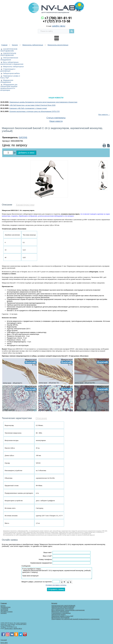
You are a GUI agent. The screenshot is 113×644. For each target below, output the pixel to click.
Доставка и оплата (7, 612)
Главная (4, 603)
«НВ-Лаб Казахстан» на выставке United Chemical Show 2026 (32, 105)
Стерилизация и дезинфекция (8, 70)
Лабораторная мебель (11, 73)
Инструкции (4, 610)
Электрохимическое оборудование (9, 59)
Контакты (4, 613)
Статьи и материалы (56, 118)
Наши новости (56, 121)
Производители (6, 607)
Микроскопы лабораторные (13, 67)
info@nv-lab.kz (9, 629)
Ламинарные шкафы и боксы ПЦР (62, 616)
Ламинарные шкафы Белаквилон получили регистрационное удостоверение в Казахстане (43, 102)
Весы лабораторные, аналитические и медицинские (12, 63)
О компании (4, 609)
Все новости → (104, 115)
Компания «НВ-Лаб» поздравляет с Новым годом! (28, 108)
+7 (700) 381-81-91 (58, 18)
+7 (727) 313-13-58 (56, 21)
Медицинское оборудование (7, 81)
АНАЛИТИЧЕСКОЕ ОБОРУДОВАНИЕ (9, 50)
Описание (41, 418)
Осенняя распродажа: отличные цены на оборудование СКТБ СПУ (35, 111)
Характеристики (25, 205)
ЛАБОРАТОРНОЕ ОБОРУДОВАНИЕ (8, 54)
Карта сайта (4, 643)
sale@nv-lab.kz (59, 26)
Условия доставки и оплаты (56, 585)
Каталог (3, 606)
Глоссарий (4, 640)
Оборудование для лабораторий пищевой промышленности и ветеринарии (9, 87)
